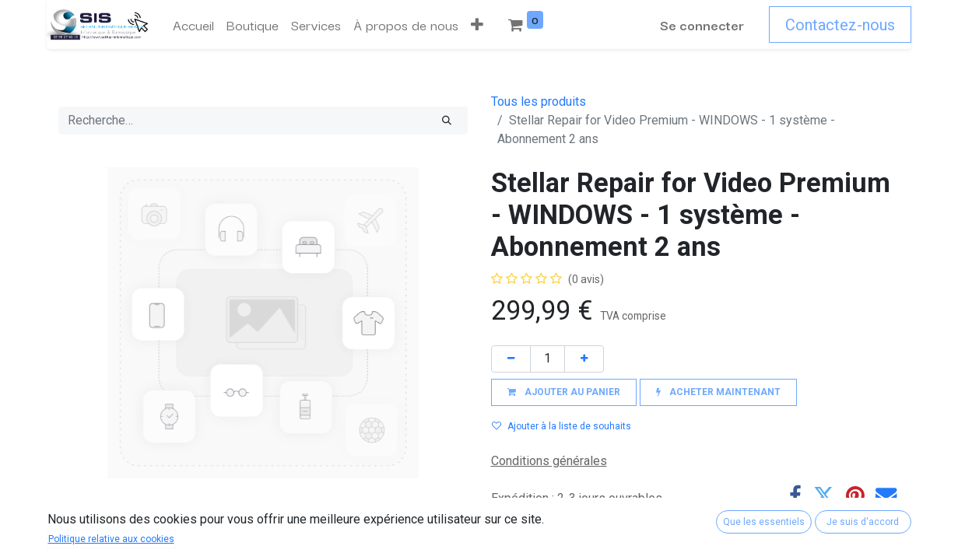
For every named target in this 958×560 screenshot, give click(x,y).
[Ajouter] (584, 359)
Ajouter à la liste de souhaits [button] (561, 426)
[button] (477, 25)
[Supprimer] (511, 359)
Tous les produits (539, 101)
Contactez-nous (840, 25)
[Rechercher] (447, 121)
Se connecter (702, 24)
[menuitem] (193, 25)
